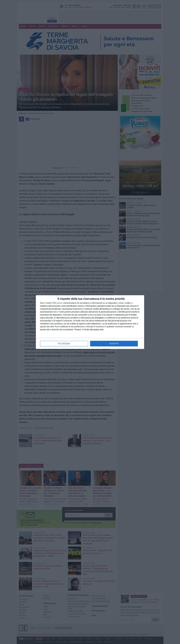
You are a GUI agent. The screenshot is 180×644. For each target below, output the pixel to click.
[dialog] (90, 322)
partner (60, 303)
